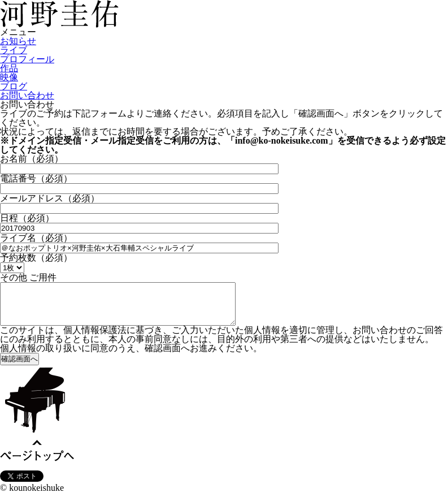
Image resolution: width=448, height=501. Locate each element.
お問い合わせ (27, 95)
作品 (9, 68)
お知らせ (18, 41)
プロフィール (27, 59)
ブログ (14, 86)
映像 (9, 77)
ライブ (14, 50)
